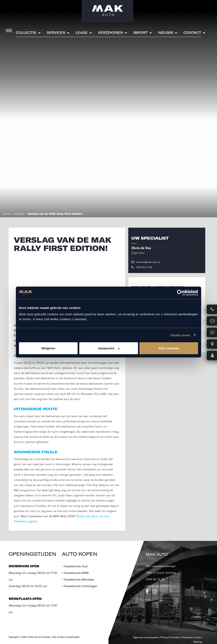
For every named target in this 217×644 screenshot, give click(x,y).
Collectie (26, 33)
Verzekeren (111, 33)
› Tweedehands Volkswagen (79, 586)
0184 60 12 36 (142, 267)
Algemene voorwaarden (146, 637)
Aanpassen (109, 348)
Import (141, 33)
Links (198, 637)
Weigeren (48, 348)
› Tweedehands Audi (75, 566)
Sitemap (198, 642)
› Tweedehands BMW (75, 573)
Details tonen (180, 335)
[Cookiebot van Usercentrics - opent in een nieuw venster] (180, 293)
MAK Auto (157, 554)
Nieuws (166, 33)
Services (56, 33)
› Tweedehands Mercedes (78, 579)
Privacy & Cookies (170, 637)
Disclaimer (187, 637)
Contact (192, 33)
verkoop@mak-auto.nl (146, 262)
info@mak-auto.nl (157, 586)
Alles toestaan (169, 348)
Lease (82, 33)
